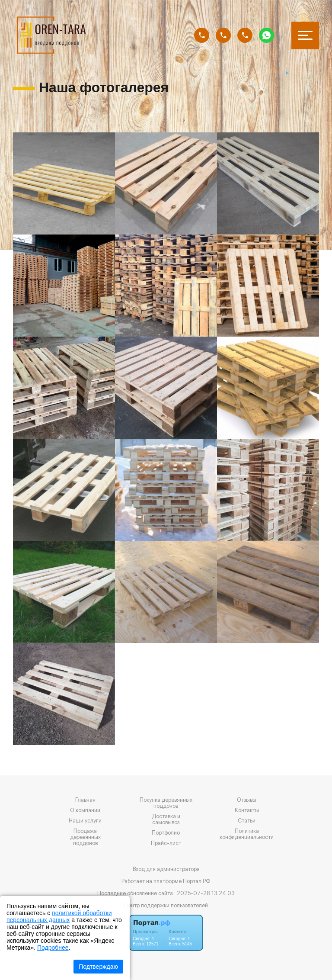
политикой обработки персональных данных (59, 916)
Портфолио (166, 833)
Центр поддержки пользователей (166, 905)
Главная (85, 800)
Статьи (247, 821)
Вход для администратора (166, 869)
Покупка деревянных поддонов (166, 803)
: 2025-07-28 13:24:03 (204, 893)
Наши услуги (85, 821)
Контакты (247, 810)
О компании (85, 810)
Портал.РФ (197, 881)
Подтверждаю (98, 967)
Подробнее (53, 948)
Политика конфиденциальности (247, 834)
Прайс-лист (166, 843)
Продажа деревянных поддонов (85, 837)
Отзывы (247, 800)
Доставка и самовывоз (166, 819)
